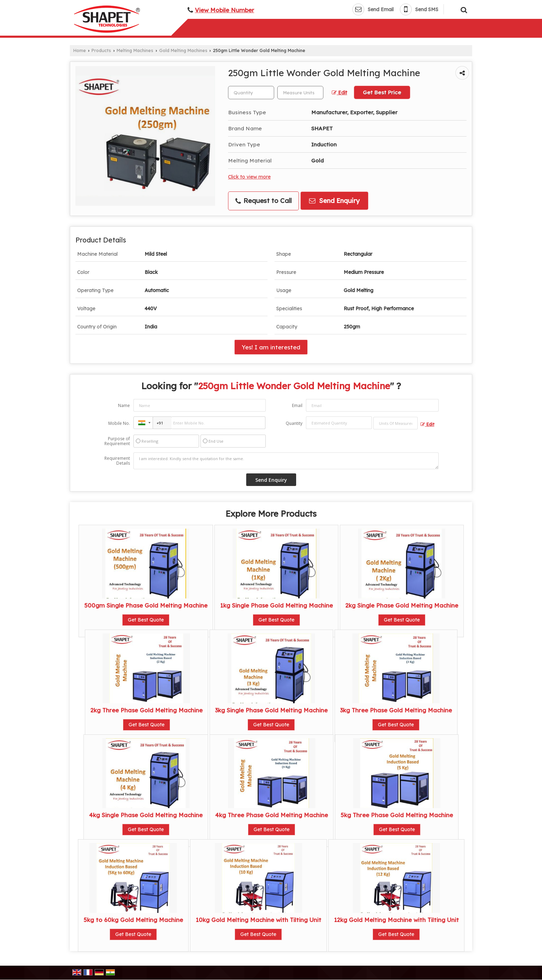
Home (80, 50)
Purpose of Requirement (117, 441)
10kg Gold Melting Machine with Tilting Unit (258, 920)
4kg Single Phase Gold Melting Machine (146, 815)
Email (297, 405)
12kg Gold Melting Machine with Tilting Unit (396, 920)
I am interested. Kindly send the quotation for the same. (286, 461)
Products (101, 50)
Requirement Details (117, 461)
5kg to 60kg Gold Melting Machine (133, 920)
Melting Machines (135, 50)
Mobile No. (119, 423)
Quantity (294, 423)
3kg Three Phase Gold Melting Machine (396, 710)
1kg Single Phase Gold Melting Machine (276, 605)
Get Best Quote (146, 620)
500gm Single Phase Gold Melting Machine (146, 605)
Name (124, 405)
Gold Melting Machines (183, 50)
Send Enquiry (334, 201)
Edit (339, 92)
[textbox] (300, 93)
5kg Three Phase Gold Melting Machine (397, 815)
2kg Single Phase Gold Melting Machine (402, 605)
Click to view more (249, 177)
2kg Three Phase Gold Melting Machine (147, 710)
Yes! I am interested (271, 347)
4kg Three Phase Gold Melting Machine (272, 815)
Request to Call (263, 201)
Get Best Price (382, 92)
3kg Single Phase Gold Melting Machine (271, 710)
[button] (225, 10)
